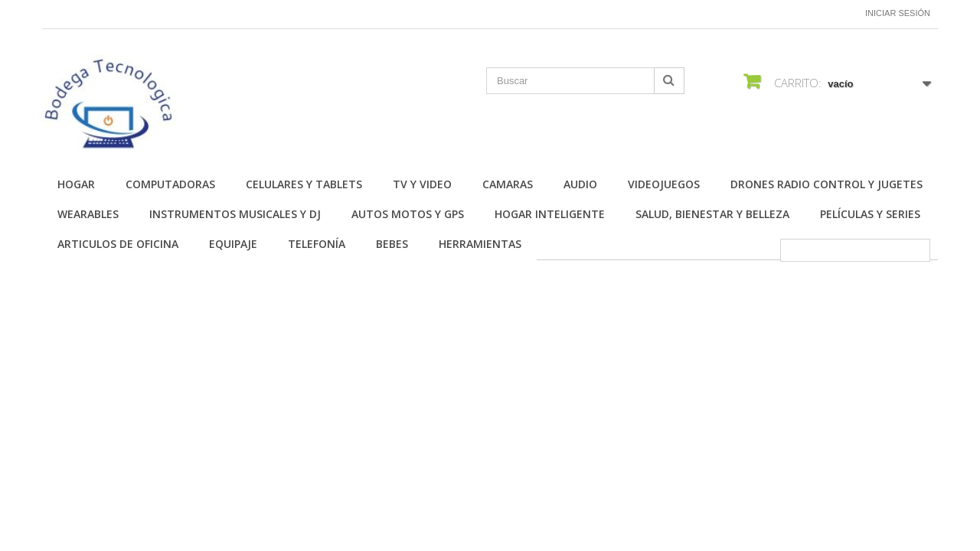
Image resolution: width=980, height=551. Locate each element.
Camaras (508, 184)
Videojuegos (664, 184)
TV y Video (422, 184)
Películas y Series (870, 214)
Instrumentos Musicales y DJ (235, 214)
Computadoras (170, 184)
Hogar (76, 184)
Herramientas (480, 244)
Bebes (392, 244)
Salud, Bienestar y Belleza (712, 214)
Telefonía (317, 244)
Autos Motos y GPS (408, 214)
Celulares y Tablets (304, 184)
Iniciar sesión (898, 13)
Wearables (88, 214)
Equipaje (233, 244)
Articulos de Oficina (118, 244)
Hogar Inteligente (550, 214)
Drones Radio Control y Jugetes (826, 184)
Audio (580, 184)
